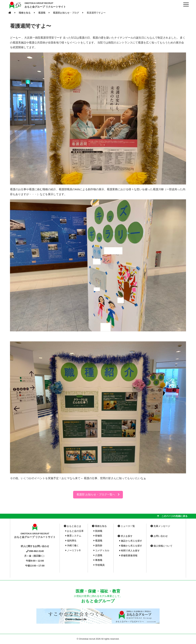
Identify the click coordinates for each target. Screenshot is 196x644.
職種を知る (99, 526)
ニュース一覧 (126, 526)
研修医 (98, 536)
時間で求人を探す (130, 551)
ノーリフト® (73, 550)
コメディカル (101, 550)
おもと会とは (72, 526)
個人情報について (161, 546)
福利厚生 (71, 541)
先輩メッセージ (160, 526)
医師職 (98, 531)
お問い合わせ (159, 536)
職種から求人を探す (131, 546)
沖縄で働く (72, 545)
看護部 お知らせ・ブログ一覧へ (98, 494)
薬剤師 (98, 545)
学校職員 (99, 565)
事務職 (98, 560)
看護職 (98, 541)
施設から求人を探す (131, 541)
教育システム (73, 536)
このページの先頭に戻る (172, 516)
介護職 (98, 555)
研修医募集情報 (128, 555)
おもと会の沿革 (75, 531)
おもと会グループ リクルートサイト (45, 5)
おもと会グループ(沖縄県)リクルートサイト (15, 5)
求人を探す (125, 536)
